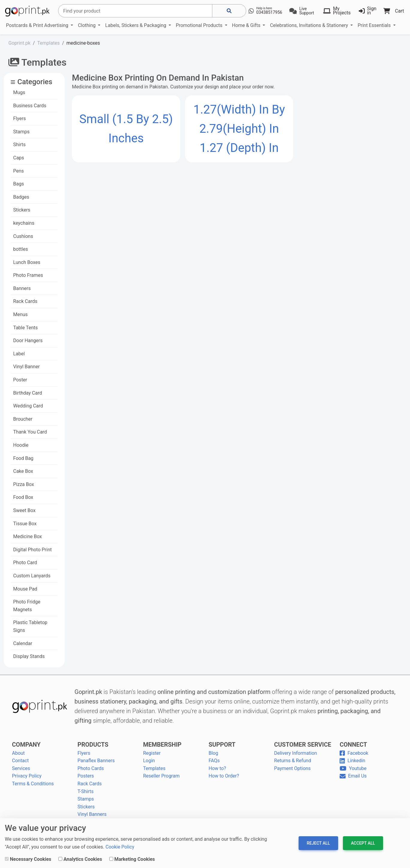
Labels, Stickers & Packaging (136, 25)
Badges (21, 197)
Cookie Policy (120, 847)
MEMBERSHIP (162, 745)
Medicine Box (28, 536)
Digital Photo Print (32, 550)
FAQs (214, 761)
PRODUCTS (93, 745)
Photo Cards (91, 768)
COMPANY (26, 745)
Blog (213, 753)
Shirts (19, 145)
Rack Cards (25, 301)
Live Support (307, 11)
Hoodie (21, 445)
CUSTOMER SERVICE (302, 745)
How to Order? (224, 776)
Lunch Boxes (27, 262)
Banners (22, 288)
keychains (24, 223)
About (18, 753)
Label (19, 354)
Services (21, 768)
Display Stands (29, 656)
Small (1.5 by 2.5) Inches (126, 129)
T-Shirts (86, 791)
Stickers (22, 210)
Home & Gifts (247, 25)
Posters (86, 776)
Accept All (363, 843)
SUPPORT (222, 745)
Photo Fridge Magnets (27, 606)
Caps (19, 158)
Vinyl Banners (92, 814)
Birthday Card (28, 393)
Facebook (354, 753)
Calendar (23, 643)
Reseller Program (161, 776)
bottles (21, 249)
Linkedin (352, 761)
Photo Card (25, 563)
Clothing (87, 25)
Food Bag (23, 458)
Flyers (19, 118)
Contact (20, 761)
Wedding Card (28, 406)
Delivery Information (295, 753)
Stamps (21, 132)
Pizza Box (24, 484)
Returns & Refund (292, 761)
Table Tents (25, 328)
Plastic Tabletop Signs (30, 626)
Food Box (23, 497)
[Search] (135, 11)
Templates (154, 768)
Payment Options (292, 768)
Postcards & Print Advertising (38, 25)
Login (149, 761)
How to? (217, 768)
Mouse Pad (25, 589)
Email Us (353, 776)
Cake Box (23, 471)
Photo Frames (28, 275)
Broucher (23, 419)
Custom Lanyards (32, 576)
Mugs (19, 92)
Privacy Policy (27, 776)
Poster (20, 380)
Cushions (23, 236)
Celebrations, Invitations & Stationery (310, 25)
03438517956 (269, 12)
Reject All (318, 843)
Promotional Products (200, 25)
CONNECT (353, 745)
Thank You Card (30, 432)
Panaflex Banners (96, 761)
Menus (20, 314)
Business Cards (30, 106)
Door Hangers (28, 341)
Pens (19, 171)
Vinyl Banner (27, 367)
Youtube (353, 768)
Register (152, 753)
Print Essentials (375, 25)
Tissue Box (25, 524)
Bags (19, 184)
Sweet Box (24, 510)
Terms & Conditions (33, 784)
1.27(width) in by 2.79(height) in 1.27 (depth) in (239, 129)
